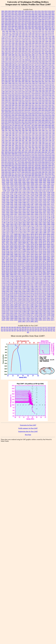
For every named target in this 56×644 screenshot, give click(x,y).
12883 (36, 224)
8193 (6, 159)
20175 (24, 264)
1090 (53, 30)
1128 (13, 33)
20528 (8, 269)
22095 (28, 291)
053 (31, 331)
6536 (50, 120)
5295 (30, 98)
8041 (26, 152)
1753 (10, 56)
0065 (50, 14)
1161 (20, 35)
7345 (46, 137)
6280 (6, 115)
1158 (10, 35)
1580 (6, 50)
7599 (43, 144)
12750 (4, 219)
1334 (3, 41)
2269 (26, 65)
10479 (32, 181)
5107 (36, 83)
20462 (32, 268)
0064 (46, 14)
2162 (40, 61)
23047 (4, 308)
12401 (44, 196)
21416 (20, 280)
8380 (10, 164)
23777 (48, 316)
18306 (32, 238)
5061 (53, 78)
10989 (53, 182)
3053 (23, 72)
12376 (24, 194)
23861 (36, 318)
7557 (20, 142)
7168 (33, 134)
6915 (16, 127)
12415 (36, 197)
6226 (23, 113)
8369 (46, 162)
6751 (33, 124)
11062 (48, 186)
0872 (50, 26)
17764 (24, 233)
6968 (6, 129)
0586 (10, 21)
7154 (46, 132)
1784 (46, 58)
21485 (8, 281)
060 (49, 331)
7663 (36, 147)
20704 (32, 273)
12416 (40, 197)
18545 (24, 241)
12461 (12, 202)
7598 (40, 144)
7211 (20, 135)
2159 (33, 61)
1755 (16, 56)
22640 (20, 300)
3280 (46, 72)
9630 (40, 174)
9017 (53, 169)
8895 (30, 169)
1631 (26, 51)
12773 (53, 219)
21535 (48, 281)
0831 (40, 25)
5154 (53, 87)
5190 (10, 92)
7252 (10, 137)
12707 (53, 214)
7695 (13, 149)
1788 (6, 60)
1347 (43, 41)
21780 (12, 285)
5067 (20, 80)
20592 (8, 271)
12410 (20, 197)
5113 (53, 83)
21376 (4, 280)
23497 (44, 313)
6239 (36, 113)
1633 (33, 51)
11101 (36, 189)
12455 (40, 201)
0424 (10, 18)
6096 (53, 110)
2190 (13, 65)
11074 (16, 187)
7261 (30, 137)
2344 (30, 66)
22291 (40, 295)
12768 (40, 219)
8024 (16, 152)
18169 (48, 236)
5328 (20, 102)
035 (38, 329)
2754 (50, 66)
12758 (28, 219)
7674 (3, 149)
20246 (4, 266)
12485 (28, 204)
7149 (30, 132)
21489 (16, 281)
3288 (20, 73)
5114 (3, 85)
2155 (20, 61)
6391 (53, 119)
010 (28, 327)
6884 (46, 125)
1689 (13, 55)
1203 (36, 36)
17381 (12, 229)
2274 (43, 65)
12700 (40, 214)
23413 (40, 311)
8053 (36, 152)
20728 (40, 273)
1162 (23, 35)
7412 (46, 139)
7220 (43, 135)
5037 (40, 77)
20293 (32, 266)
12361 (20, 192)
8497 (40, 167)
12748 (48, 217)
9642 (3, 176)
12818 (20, 223)
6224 (16, 113)
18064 (48, 234)
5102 (20, 83)
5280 (3, 98)
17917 (48, 233)
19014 (20, 248)
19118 (44, 249)
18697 (36, 243)
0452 (13, 18)
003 (10, 327)
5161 (23, 88)
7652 (23, 147)
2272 (36, 65)
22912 (36, 305)
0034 (40, 13)
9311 (13, 174)
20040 (12, 261)
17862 (36, 233)
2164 (46, 61)
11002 (36, 184)
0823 (20, 25)
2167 (3, 63)
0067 (3, 16)
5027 (6, 77)
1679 (36, 53)
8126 (40, 154)
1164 (30, 35)
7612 (26, 145)
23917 (53, 318)
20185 (28, 264)
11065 (4, 187)
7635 (3, 147)
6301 (36, 115)
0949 (50, 28)
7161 (16, 134)
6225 (20, 113)
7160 (13, 134)
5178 (26, 90)
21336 (44, 278)
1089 (50, 30)
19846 (48, 258)
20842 (4, 275)
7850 (13, 150)
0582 (3, 21)
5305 (3, 100)
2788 (23, 68)
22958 (12, 306)
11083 (28, 187)
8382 (16, 164)
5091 (43, 82)
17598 (44, 231)
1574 (40, 48)
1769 (10, 58)
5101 (16, 83)
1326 (43, 40)
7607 (13, 145)
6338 (43, 117)
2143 (33, 60)
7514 (33, 140)
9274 (16, 172)
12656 (12, 214)
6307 (3, 117)
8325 (36, 162)
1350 (53, 41)
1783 (43, 58)
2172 (20, 63)
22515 (16, 298)
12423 (12, 199)
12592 (4, 207)
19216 (40, 251)
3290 (26, 73)
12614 (52, 207)
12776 (12, 221)
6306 (53, 115)
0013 (40, 11)
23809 (16, 318)
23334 (4, 311)
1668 (3, 53)
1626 (20, 51)
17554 (36, 231)
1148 (30, 33)
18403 (40, 239)
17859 (32, 233)
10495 (53, 181)
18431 (48, 239)
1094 (13, 31)
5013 (16, 75)
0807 (3, 25)
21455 (40, 280)
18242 (12, 238)
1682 (43, 53)
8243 (46, 160)
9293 (33, 172)
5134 (10, 87)
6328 (23, 117)
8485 (26, 167)
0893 (43, 28)
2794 (40, 68)
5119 (16, 85)
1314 (10, 40)
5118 (13, 85)
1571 (30, 48)
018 (49, 327)
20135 (40, 263)
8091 (16, 154)
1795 (23, 60)
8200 (26, 159)
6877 (30, 125)
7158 (6, 134)
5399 (10, 105)
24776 (28, 321)
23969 (32, 320)
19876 (8, 259)
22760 (16, 303)
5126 (40, 85)
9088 (13, 171)
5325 (10, 102)
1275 (23, 38)
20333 (44, 266)
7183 (43, 134)
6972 (13, 129)
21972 (16, 290)
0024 (10, 13)
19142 (8, 251)
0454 (20, 18)
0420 (50, 16)
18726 (48, 243)
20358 (12, 268)
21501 (28, 281)
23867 (40, 318)
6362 (36, 119)
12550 (28, 206)
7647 (13, 147)
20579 (48, 269)
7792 (40, 149)
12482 (16, 204)
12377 (28, 194)
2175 (30, 63)
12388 (16, 196)
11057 (40, 186)
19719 (12, 258)
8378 (6, 164)
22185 (12, 293)
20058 (32, 261)
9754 (13, 177)
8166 (53, 155)
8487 (33, 167)
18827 (8, 246)
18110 (32, 236)
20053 (24, 261)
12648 (32, 212)
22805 (44, 303)
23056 (20, 308)
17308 (32, 228)
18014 (24, 234)
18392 (36, 239)
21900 (24, 288)
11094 (12, 189)
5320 (46, 100)
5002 (33, 73)
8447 (26, 165)
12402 (48, 196)
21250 (4, 278)
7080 (3, 130)
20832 (48, 273)
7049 (23, 129)
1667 (53, 51)
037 (44, 329)
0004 (13, 11)
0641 (43, 21)
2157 (26, 61)
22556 (44, 298)
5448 (6, 108)
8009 (6, 152)
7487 (26, 140)
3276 (33, 72)
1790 (13, 60)
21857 (28, 286)
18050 (40, 234)
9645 (6, 176)
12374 (20, 194)
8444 (23, 165)
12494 (40, 204)
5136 (16, 87)
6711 (10, 124)
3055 (30, 72)
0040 (50, 13)
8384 (23, 164)
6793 (6, 125)
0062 (40, 14)
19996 (44, 259)
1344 (33, 41)
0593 (23, 21)
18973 (8, 248)
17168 (44, 226)
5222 (43, 93)
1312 (3, 40)
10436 (20, 179)
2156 (23, 61)
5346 (53, 102)
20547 (24, 269)
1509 (26, 45)
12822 (36, 223)
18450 (53, 239)
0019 (3, 13)
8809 (16, 169)
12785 (44, 221)
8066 (43, 152)
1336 (10, 41)
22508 (12, 298)
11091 (52, 187)
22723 (16, 301)
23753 (44, 316)
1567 (16, 48)
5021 (43, 75)
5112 (50, 83)
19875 (4, 259)
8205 (40, 159)
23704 (20, 316)
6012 (50, 108)
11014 (4, 186)
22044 (48, 290)
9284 (23, 172)
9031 (10, 171)
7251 (6, 137)
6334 (30, 117)
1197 (16, 36)
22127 (40, 291)
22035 (44, 290)
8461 (40, 165)
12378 (32, 194)
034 (36, 329)
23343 (12, 311)
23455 (12, 313)
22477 (44, 296)
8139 (6, 155)
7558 (23, 142)
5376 (3, 103)
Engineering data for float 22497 (28, 431)
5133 (6, 87)
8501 (50, 167)
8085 (6, 154)
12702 (48, 214)
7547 (53, 140)
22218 (36, 293)
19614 (28, 256)
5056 (40, 78)
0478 (43, 18)
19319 (20, 253)
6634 (30, 122)
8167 (3, 157)
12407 (8, 197)
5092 (46, 82)
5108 (40, 83)
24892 (32, 321)
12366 (40, 192)
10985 (36, 182)
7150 (33, 132)
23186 (28, 310)
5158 (13, 88)
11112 (24, 191)
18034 (36, 234)
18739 (4, 244)
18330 (53, 238)
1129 (16, 33)
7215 (33, 135)
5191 (13, 92)
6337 (40, 117)
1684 (50, 53)
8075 (50, 152)
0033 (36, 13)
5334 (40, 102)
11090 (48, 187)
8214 (16, 160)
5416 (50, 105)
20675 (20, 273)
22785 (32, 303)
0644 (53, 21)
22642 (24, 300)
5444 (46, 107)
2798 (53, 68)
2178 (36, 63)
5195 (26, 92)
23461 (16, 313)
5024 (50, 75)
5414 (43, 105)
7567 (36, 142)
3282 (53, 72)
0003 (10, 11)
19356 (40, 253)
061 (51, 331)
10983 (28, 182)
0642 (46, 21)
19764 (32, 258)
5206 (46, 92)
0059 (30, 14)
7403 (36, 139)
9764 (39, 177)
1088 (46, 30)
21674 (28, 283)
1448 (33, 43)
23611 (8, 316)
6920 (33, 127)
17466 (53, 229)
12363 (28, 192)
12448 (12, 201)
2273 (40, 65)
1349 (50, 41)
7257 (20, 137)
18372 (20, 239)
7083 (13, 130)
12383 (53, 194)
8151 (30, 155)
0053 (10, 14)
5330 (26, 102)
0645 (3, 23)
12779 (20, 221)
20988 (53, 275)
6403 (26, 120)
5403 (23, 105)
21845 (20, 286)
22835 (8, 305)
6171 (40, 112)
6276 (46, 113)
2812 (10, 70)
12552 (36, 206)
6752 (36, 124)
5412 (36, 105)
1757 (23, 56)
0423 (6, 18)
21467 (48, 280)
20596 (12, 271)
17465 (48, 229)
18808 (40, 244)
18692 (32, 243)
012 (33, 327)
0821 (13, 25)
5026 (3, 77)
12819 (24, 223)
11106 (4, 191)
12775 (8, 221)
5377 (6, 103)
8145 (20, 155)
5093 (50, 82)
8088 (13, 154)
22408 (12, 296)
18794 (32, 244)
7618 (40, 145)
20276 (24, 266)
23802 (8, 318)
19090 (28, 249)
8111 (23, 154)
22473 (36, 296)
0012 (36, 11)
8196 (13, 159)
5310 (20, 100)
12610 (36, 207)
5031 (20, 77)
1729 (36, 55)
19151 (12, 251)
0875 (6, 28)
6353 (6, 119)
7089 (30, 130)
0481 (50, 18)
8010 (10, 152)
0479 (46, 18)
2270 (30, 65)
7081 (6, 130)
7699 (20, 149)
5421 (13, 107)
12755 (20, 219)
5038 (43, 77)
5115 (6, 85)
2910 (50, 70)
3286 (13, 73)
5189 (6, 92)
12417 (44, 197)
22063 (8, 291)
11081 (24, 187)
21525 (40, 281)
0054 (13, 14)
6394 (10, 120)
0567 (36, 20)
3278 (40, 72)
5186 (50, 90)
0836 (3, 26)
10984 (32, 182)
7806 (43, 149)
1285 (50, 38)
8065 (40, 152)
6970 (10, 129)
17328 (44, 228)
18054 (44, 234)
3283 (3, 73)
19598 (16, 256)
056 (38, 331)
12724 (40, 216)
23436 (53, 311)
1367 (23, 43)
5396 (53, 103)
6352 (3, 119)
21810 (28, 285)
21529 (44, 281)
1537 (46, 46)
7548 (3, 142)
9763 (36, 177)
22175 (8, 293)
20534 (16, 269)
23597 (44, 315)
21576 (8, 283)
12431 (36, 199)
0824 (23, 25)
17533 (20, 231)
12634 (28, 211)
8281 (23, 162)
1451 (43, 43)
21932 (44, 288)
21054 (16, 276)
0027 (16, 13)
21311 (40, 278)
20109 (16, 263)
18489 (16, 241)
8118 (26, 154)
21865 (36, 286)
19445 (36, 254)
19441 (28, 254)
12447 (8, 201)
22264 (20, 295)
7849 (10, 150)
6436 (30, 120)
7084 (16, 130)
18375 (24, 239)
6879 (33, 125)
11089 (44, 187)
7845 (6, 150)
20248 (8, 266)
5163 (30, 88)
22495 (53, 296)
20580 (53, 269)
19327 (24, 253)
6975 (16, 129)
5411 (33, 105)
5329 (23, 102)
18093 (16, 236)
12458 (53, 201)
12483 (20, 204)
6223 (13, 113)
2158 (30, 61)
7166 (26, 134)
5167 (43, 88)
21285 (16, 278)
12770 (48, 219)
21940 (53, 288)
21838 (8, 286)
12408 (12, 197)
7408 (43, 139)
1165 (33, 35)
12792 (16, 223)
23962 (28, 320)
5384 (23, 103)
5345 (50, 102)
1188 (13, 36)
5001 (30, 73)
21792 (16, 285)
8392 (36, 164)
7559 (26, 142)
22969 (16, 306)
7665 (40, 147)
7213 (26, 135)
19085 (24, 249)
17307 (28, 228)
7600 (46, 144)
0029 (23, 13)
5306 (6, 100)
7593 (23, 144)
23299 (48, 310)
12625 (44, 209)
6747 (20, 124)
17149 (36, 226)
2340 (16, 66)
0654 (26, 23)
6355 (13, 119)
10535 (12, 182)
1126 (7, 33)
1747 (43, 55)
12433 (40, 199)
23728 (28, 316)
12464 (20, 202)
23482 (28, 313)
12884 (40, 224)
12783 (36, 221)
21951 (4, 290)
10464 (20, 181)
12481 (12, 204)
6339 (46, 117)
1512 (36, 45)
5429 (33, 107)
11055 (36, 186)
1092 (7, 31)
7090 (33, 130)
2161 (36, 61)
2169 (10, 63)
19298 (8, 253)
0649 (13, 23)
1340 (23, 41)
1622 (6, 51)
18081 (8, 236)
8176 (23, 157)
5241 (53, 95)
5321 (50, 100)
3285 (10, 73)
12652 (48, 212)
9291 (30, 172)
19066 (4, 249)
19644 (44, 256)
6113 (23, 112)
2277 (53, 65)
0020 (6, 13)
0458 (33, 18)
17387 (16, 229)
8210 (3, 160)
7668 (46, 147)
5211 (10, 93)
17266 (16, 228)
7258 (23, 137)
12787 (53, 221)
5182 (40, 90)
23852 (28, 318)
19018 (28, 248)
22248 (8, 295)
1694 (26, 55)
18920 (48, 246)
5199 (40, 92)
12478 (53, 202)
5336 (43, 102)
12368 (48, 192)
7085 (20, 130)
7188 (6, 135)
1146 (23, 33)
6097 (3, 112)
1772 (16, 58)
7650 (20, 147)
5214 (20, 93)
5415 (46, 105)
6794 (10, 125)
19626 (36, 256)
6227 (26, 113)
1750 (53, 55)
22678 (40, 300)
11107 (8, 191)
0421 (53, 16)
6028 (33, 110)
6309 (10, 117)
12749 (53, 217)
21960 (8, 290)
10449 (44, 179)
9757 (19, 177)
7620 (46, 145)
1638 (46, 51)
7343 (43, 137)
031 (28, 329)
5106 (33, 83)
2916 (16, 72)
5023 (46, 75)
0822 (16, 25)
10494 (48, 181)
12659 (24, 214)
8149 (26, 155)
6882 (40, 125)
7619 (43, 145)
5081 (10, 82)
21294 (28, 278)
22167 (52, 291)
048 (18, 331)
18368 (16, 239)
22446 (28, 296)
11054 (32, 186)
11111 (20, 191)
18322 (48, 238)
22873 (28, 305)
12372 (12, 194)
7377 (6, 139)
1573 (36, 48)
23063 (24, 308)
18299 (28, 238)
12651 (44, 212)
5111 (46, 83)
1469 (53, 43)
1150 (36, 33)
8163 (43, 155)
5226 (3, 95)
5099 (10, 83)
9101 (36, 171)
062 (54, 331)
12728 (52, 216)
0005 (16, 11)
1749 (50, 55)
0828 (30, 25)
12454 (36, 201)
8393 (40, 164)
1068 (16, 30)
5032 (23, 77)
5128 (46, 85)
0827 (26, 25)
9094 (23, 171)
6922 (40, 127)
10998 (32, 184)
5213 (16, 93)
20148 (8, 264)
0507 (3, 20)
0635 (36, 21)
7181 (36, 134)
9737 (50, 176)
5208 (53, 92)
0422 (3, 18)
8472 (53, 165)
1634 (36, 51)
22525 (24, 298)
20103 (8, 263)
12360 (16, 192)
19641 (40, 256)
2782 (3, 68)
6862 (16, 125)
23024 (44, 306)
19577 (8, 256)
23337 (8, 311)
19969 (24, 259)
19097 (32, 249)
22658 (32, 300)
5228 (10, 95)
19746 (24, 258)
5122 (26, 85)
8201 (30, 159)
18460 (4, 241)
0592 (20, 21)
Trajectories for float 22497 (28, 425)
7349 (50, 137)
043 (5, 331)
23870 (44, 318)
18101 (28, 236)
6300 (33, 115)
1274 (20, 38)
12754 (16, 219)
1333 (53, 40)
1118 (33, 31)
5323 (3, 102)
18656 (20, 243)
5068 (23, 80)
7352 (53, 137)
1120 (39, 31)
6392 (3, 120)
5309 (16, 100)
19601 (20, 256)
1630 (23, 51)
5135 (13, 87)
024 (10, 329)
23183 (24, 310)
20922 (24, 275)
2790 (30, 68)
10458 (4, 181)
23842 (20, 318)
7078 (50, 129)
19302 (12, 253)
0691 (40, 23)
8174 (16, 157)
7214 (30, 135)
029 (23, 329)
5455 (26, 108)
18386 (28, 239)
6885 (50, 125)
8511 (3, 169)
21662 (16, 283)
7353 (3, 139)
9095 (26, 171)
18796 (36, 244)
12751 (8, 219)
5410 (30, 105)
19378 (53, 253)
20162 (16, 264)
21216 (52, 276)
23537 (16, 315)
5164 (33, 88)
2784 (10, 68)
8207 (46, 159)
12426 (20, 199)
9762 (33, 177)
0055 (16, 14)
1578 (53, 48)
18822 (4, 246)
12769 (44, 219)
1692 (20, 55)
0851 (23, 26)
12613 (48, 207)
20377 (20, 268)
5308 (13, 100)
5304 (53, 98)
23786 (4, 318)
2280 (10, 66)
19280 (52, 251)
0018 (53, 11)
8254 (10, 162)
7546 (50, 140)
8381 (13, 164)
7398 (30, 139)
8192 (3, 159)
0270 (16, 16)
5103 (23, 83)
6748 (23, 124)
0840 (13, 26)
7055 (26, 129)
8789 (10, 169)
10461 (12, 181)
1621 (3, 51)
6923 (43, 127)
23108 (8, 310)
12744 (36, 217)
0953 (53, 28)
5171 (3, 90)
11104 (48, 189)
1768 (6, 58)
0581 (53, 20)
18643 (12, 243)
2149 (53, 60)
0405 (30, 16)
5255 (43, 97)
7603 (53, 144)
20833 (53, 273)
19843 (44, 258)
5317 (36, 100)
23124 (12, 310)
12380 (40, 194)
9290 (26, 172)
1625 (16, 51)
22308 (48, 295)
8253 (6, 162)
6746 (16, 124)
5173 (10, 90)
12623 (36, 209)
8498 (43, 167)
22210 (28, 293)
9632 (46, 174)
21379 (8, 280)
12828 (8, 224)
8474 (3, 167)
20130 (28, 263)
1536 (43, 46)
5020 (40, 75)
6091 (36, 110)
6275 (43, 113)
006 (18, 327)
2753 (46, 66)
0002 (6, 11)
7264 (40, 137)
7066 (33, 129)
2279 (6, 66)
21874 (44, 286)
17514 (16, 231)
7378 (10, 139)
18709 (40, 243)
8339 (40, 162)
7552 (10, 142)
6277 (50, 113)
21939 (48, 288)
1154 (49, 33)
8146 (23, 155)
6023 (16, 110)
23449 (4, 313)
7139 (20, 132)
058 (44, 331)
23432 (48, 311)
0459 (36, 18)
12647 (28, 212)
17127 (32, 226)
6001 (30, 108)
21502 (32, 281)
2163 (43, 61)
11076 (20, 187)
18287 (20, 238)
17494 (12, 231)
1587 (30, 50)
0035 (43, 13)
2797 (50, 68)
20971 (48, 275)
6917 (23, 127)
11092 (4, 189)
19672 (48, 256)
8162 (40, 155)
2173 (23, 63)
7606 (10, 145)
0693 (46, 23)
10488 (40, 181)
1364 (13, 43)
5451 (16, 108)
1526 (30, 46)
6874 (26, 125)
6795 (13, 125)
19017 (24, 248)
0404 (26, 16)
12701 (44, 214)
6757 (53, 124)
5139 (26, 87)
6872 (20, 125)
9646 (10, 176)
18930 (53, 246)
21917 (40, 288)
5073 (36, 80)
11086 (40, 187)
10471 (28, 181)
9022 (6, 171)
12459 (4, 202)
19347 (36, 253)
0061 (36, 14)
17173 (48, 226)
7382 (16, 139)
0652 (23, 23)
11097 (20, 189)
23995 (40, 320)
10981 (20, 182)
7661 (33, 147)
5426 (30, 107)
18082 (12, 236)
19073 (16, 249)
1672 (16, 53)
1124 (53, 31)
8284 (26, 162)
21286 (20, 278)
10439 (28, 179)
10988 (48, 182)
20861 (8, 275)
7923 (26, 150)
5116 (10, 85)
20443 (28, 268)
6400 (20, 120)
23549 (20, 315)
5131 (53, 85)
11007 (44, 184)
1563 (3, 48)
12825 (48, 223)
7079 (53, 129)
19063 (48, 248)
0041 (53, 13)
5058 (46, 78)
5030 (16, 77)
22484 (48, 296)
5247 (20, 97)
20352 (4, 268)
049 (20, 331)
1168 (43, 35)
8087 (10, 154)
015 (41, 327)
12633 (24, 211)
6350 (53, 117)
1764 (46, 56)
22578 (53, 298)
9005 (46, 169)
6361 (33, 119)
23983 (36, 320)
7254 (16, 137)
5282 (10, 98)
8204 (36, 159)
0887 (33, 28)
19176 (20, 251)
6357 (20, 119)
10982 (24, 182)
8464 (43, 165)
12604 (12, 207)
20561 (32, 269)
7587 (16, 144)
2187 (3, 65)
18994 (12, 248)
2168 (6, 63)
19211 (36, 251)
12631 (16, 211)
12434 (44, 199)
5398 (6, 105)
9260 (3, 172)
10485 (36, 181)
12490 (36, 204)
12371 (8, 194)
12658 (20, 214)
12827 (4, 224)
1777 (23, 58)
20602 (16, 271)
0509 (10, 20)
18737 (53, 243)
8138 (3, 155)
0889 (40, 28)
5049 (20, 78)
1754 (13, 56)
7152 (40, 132)
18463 (8, 241)
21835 (4, 286)
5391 (43, 103)
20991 (4, 276)
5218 (33, 93)
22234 (48, 293)
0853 (30, 26)
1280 (40, 38)
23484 (32, 313)
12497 (48, 204)
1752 (6, 56)
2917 (20, 72)
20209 (36, 264)
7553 (13, 142)
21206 (48, 276)
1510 (30, 45)
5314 (26, 100)
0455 (23, 18)
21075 (20, 276)
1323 (36, 40)
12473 (36, 202)
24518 (48, 320)
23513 (53, 313)
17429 (36, 229)
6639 (43, 122)
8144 (16, 155)
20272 (20, 266)
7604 (3, 145)
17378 (8, 229)
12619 (20, 209)
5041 (53, 77)
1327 (46, 40)
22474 (40, 296)
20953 (36, 275)
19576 (4, 256)
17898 (44, 233)
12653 (53, 212)
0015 (46, 11)
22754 (4, 303)
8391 (33, 164)
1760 (33, 56)
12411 (24, 197)
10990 (4, 184)
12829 (12, 224)
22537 (28, 298)
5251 (33, 97)
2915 (13, 72)
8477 (10, 167)
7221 (46, 135)
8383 (20, 164)
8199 (23, 159)
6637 (36, 122)
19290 (4, 253)
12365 (36, 192)
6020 (6, 110)
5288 (26, 98)
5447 (3, 108)
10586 (16, 182)
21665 (20, 283)
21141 (36, 276)
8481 (16, 167)
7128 (13, 132)
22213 (32, 293)
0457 (30, 18)
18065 (53, 234)
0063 (43, 14)
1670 (10, 53)
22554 (36, 298)
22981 (32, 306)
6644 (6, 124)
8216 (23, 160)
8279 (20, 162)
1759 (30, 56)
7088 (26, 130)
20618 (28, 271)
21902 (28, 288)
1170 (49, 35)
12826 (53, 223)
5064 (10, 80)
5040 (50, 77)
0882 (26, 28)
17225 (8, 228)
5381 (16, 103)
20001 (48, 259)
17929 (53, 233)
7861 (20, 150)
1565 (10, 48)
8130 (50, 154)
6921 (36, 127)
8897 (33, 169)
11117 (32, 191)
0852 (26, 26)
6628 (10, 122)
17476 (8, 231)
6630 (16, 122)
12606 (20, 207)
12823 (40, 223)
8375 (3, 164)
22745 (48, 301)
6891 (10, 127)
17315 (36, 228)
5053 (33, 78)
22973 (28, 306)
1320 (26, 40)
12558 (40, 206)
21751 (53, 283)
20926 (28, 275)
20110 (20, 263)
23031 (48, 306)
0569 (43, 20)
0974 (3, 30)
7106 (53, 130)
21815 (36, 285)
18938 (4, 248)
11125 (48, 191)
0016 (50, 11)
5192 (16, 92)
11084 (32, 187)
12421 (8, 199)
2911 (53, 70)
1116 (27, 31)
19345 (32, 253)
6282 (13, 115)
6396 (13, 120)
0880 (20, 28)
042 (2, 331)
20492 (40, 268)
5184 (46, 90)
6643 (3, 124)
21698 (40, 283)
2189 (10, 65)
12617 (12, 209)
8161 (36, 155)
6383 (50, 119)
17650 (4, 233)
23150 (20, 310)
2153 (13, 61)
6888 (3, 127)
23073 (40, 308)
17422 (28, 229)
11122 (44, 191)
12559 (44, 206)
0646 (6, 23)
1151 (40, 33)
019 (51, 327)
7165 (23, 134)
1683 (46, 53)
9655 (20, 176)
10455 (48, 179)
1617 (46, 50)
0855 (36, 26)
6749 (26, 124)
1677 (30, 53)
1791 (16, 60)
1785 (50, 58)
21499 (24, 281)
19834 (40, 258)
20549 (28, 269)
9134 (43, 171)
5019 (36, 75)
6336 (36, 117)
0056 (20, 14)
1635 (40, 51)
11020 (20, 186)
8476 (6, 167)
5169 (50, 88)
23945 (16, 320)
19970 (28, 259)
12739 (24, 217)
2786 (16, 68)
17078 (24, 226)
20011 (3, 261)
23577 (32, 315)
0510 (13, 20)
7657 (26, 147)
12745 (40, 217)
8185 (46, 157)
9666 (36, 176)
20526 (53, 268)
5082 (13, 82)
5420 (10, 107)
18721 (44, 243)
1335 (6, 41)
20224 (44, 264)
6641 (50, 122)
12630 (12, 211)
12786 (48, 221)
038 (46, 329)
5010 (6, 75)
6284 (20, 115)
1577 (50, 48)
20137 (48, 263)
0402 (23, 16)
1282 (46, 38)
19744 (20, 258)
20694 (24, 273)
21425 (24, 280)
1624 (13, 51)
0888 (36, 28)
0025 (13, 13)
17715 (16, 233)
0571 (50, 20)
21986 (32, 290)
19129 (52, 249)
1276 (26, 38)
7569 (43, 142)
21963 (12, 290)
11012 (52, 184)
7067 (36, 129)
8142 (10, 155)
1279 (36, 38)
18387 (32, 239)
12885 (44, 224)
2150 (3, 61)
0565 (30, 20)
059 (46, 331)
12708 (4, 216)
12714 (20, 216)
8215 (20, 160)
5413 (40, 105)
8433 (13, 165)
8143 (13, 155)
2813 (13, 70)
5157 (10, 88)
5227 (6, 95)
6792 (3, 125)
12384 (4, 196)
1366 (20, 43)
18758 (12, 244)
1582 (13, 50)
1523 (20, 46)
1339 (20, 41)
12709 (8, 216)
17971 (8, 234)
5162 (26, 88)
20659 (12, 273)
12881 (28, 224)
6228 (30, 113)
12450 (20, 201)
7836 (53, 149)
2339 (13, 66)
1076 (26, 30)
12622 (32, 209)
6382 (46, 119)
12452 (28, 201)
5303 (50, 98)
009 (25, 327)
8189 (53, 157)
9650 (13, 176)
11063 (52, 186)
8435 (16, 165)
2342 (23, 66)
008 (23, 327)
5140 (30, 87)
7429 (10, 140)
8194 (10, 159)
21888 (12, 288)
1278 (33, 38)
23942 (12, 320)
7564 (33, 142)
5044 (3, 78)
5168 (46, 88)
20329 (40, 266)
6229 (33, 113)
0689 (33, 23)
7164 (20, 134)
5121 (23, 85)
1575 (43, 48)
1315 (13, 40)
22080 (16, 291)
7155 (50, 132)
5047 (13, 78)
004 (12, 327)
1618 (50, 50)
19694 (53, 256)
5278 (50, 97)
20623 (40, 271)
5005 (43, 73)
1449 (36, 43)
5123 (30, 85)
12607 (24, 207)
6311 (16, 117)
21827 (48, 285)
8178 (26, 157)
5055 (36, 78)
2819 (33, 70)
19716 (8, 258)
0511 (16, 20)
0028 (20, 13)
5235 (33, 95)
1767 (3, 58)
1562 (53, 46)
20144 (4, 264)
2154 (16, 61)
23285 (44, 310)
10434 (12, 179)
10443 (36, 179)
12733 (12, 217)
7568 (40, 142)
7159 (10, 134)
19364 (48, 253)
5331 (30, 102)
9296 (40, 172)
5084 (20, 82)
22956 (8, 306)
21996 (36, 290)
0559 (23, 20)
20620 (36, 271)
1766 (53, 56)
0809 (6, 25)
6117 (30, 112)
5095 (3, 83)
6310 (13, 117)
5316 (33, 100)
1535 (40, 46)
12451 (24, 201)
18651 (16, 243)
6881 (36, 125)
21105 (24, 276)
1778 (26, 58)
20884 (12, 275)
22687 (44, 300)
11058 (44, 186)
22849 (16, 305)
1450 (40, 43)
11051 (24, 186)
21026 (12, 276)
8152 (33, 155)
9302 (50, 172)
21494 (20, 281)
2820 (36, 70)
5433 (36, 107)
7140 (23, 132)
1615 (40, 50)
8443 (20, 165)
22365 (53, 295)
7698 (16, 149)
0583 (6, 21)
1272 (13, 38)
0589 (13, 21)
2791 (33, 68)
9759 (26, 177)
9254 (46, 171)
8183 (40, 157)
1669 (6, 53)
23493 (40, 313)
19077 (20, 249)
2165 (50, 61)
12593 (8, 207)
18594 (44, 241)
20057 (28, 261)
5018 (33, 75)
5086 (26, 82)
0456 (26, 18)
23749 (40, 316)
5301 (43, 98)
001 (5, 327)
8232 (40, 160)
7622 (50, 145)
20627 (44, 271)
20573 (44, 269)
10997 (28, 184)
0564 (26, 20)
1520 (10, 46)
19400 (8, 254)
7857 (16, 150)
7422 (53, 139)
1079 (36, 30)
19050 (40, 248)
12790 (8, 223)
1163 (26, 35)
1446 (30, 43)
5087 (30, 82)
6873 (23, 125)
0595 (30, 21)
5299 (36, 98)
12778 (16, 221)
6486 (43, 120)
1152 (43, 33)
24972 (36, 321)
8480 (13, 167)
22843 (12, 305)
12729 (4, 217)
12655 (8, 214)
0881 (23, 28)
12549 (24, 206)
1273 (16, 38)
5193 (20, 92)
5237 (40, 95)
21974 (20, 290)
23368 (24, 311)
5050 (23, 78)
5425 (26, 107)
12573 (48, 206)
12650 (40, 212)
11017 (8, 186)
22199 (20, 293)
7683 (10, 149)
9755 (16, 177)
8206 (43, 159)
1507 (23, 45)
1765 (50, 56)
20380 (24, 268)
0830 (36, 25)
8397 (50, 164)
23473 (20, 313)
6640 (46, 122)
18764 (20, 244)
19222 (44, 251)
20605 (24, 271)
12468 (24, 202)
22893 (32, 305)
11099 (28, 189)
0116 (13, 16)
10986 (40, 182)
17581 (40, 231)
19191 (28, 251)
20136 (44, 263)
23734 (32, 316)
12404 (53, 196)
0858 (46, 26)
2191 (16, 65)
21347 (48, 278)
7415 (50, 139)
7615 (36, 145)
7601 (50, 144)
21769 (8, 285)
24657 (24, 321)
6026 (26, 110)
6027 (30, 110)
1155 (53, 33)
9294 (36, 172)
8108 (20, 154)
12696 (36, 214)
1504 (20, 45)
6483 (33, 120)
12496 (44, 204)
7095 (40, 130)
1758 (26, 56)
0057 (23, 14)
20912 (16, 275)
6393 (6, 120)
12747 (44, 217)
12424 (16, 199)
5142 (36, 87)
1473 (6, 45)
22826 (53, 303)
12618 (16, 209)
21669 (24, 283)
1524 (23, 46)
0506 (53, 18)
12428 (24, 199)
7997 (50, 150)
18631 (8, 243)
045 (10, 331)
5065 (13, 80)
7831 (50, 149)
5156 (6, 88)
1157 (7, 35)
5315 (30, 100)
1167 (40, 35)
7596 (33, 144)
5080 (6, 82)
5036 (36, 77)
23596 (40, 315)
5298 (33, 98)
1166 (36, 35)
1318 (23, 40)
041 (54, 329)
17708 (12, 233)
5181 (36, 90)
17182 (53, 226)
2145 (40, 60)
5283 (13, 98)
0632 (33, 21)
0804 (50, 23)
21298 (32, 278)
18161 (44, 236)
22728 (28, 301)
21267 (8, 278)
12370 (4, 194)
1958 (26, 60)
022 (5, 329)
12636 (36, 211)
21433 (28, 280)
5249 (26, 97)
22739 (36, 301)
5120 (20, 85)
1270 (6, 38)
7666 (43, 147)
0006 (20, 11)
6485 (40, 120)
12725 (44, 216)
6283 (16, 115)
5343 (46, 102)
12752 (12, 219)
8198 (20, 159)
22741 (40, 301)
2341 (20, 66)
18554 (28, 241)
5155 (3, 88)
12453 (32, 201)
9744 (53, 176)
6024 (20, 110)
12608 (28, 207)
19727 (16, 258)
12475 (40, 202)
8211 (6, 160)
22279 (36, 295)
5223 (46, 93)
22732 (32, 301)
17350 (4, 229)
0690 (36, 23)
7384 (20, 139)
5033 (26, 77)
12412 (28, 197)
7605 (6, 145)
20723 (36, 273)
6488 (46, 120)
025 (12, 329)
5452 (20, 108)
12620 (24, 209)
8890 (26, 169)
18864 (32, 246)
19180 (24, 251)
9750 (6, 177)
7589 (20, 144)
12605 (16, 207)
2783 (6, 68)
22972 (24, 306)
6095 (50, 110)
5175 (16, 90)
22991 (40, 306)
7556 (16, 142)
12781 (28, 221)
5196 (30, 92)
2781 (53, 66)
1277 (30, 38)
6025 (23, 110)
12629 (8, 211)
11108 (12, 191)
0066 (53, 14)
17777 (28, 233)
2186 (53, 63)
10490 (44, 181)
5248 (23, 97)
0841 (16, 26)
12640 (53, 211)
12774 (4, 221)
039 (49, 329)
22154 (48, 291)
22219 (40, 293)
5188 (3, 92)
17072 (20, 226)
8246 (50, 160)
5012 (13, 75)
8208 (50, 159)
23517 (4, 315)
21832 (52, 285)
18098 (24, 236)
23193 (32, 310)
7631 (53, 145)
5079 (3, 82)
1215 (46, 36)
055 (36, 331)
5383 (20, 103)
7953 (33, 150)
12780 (24, 221)
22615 (12, 300)
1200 (26, 36)
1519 (6, 46)
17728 (20, 233)
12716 (24, 216)
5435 (43, 107)
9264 (6, 172)
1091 (3, 31)
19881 (12, 259)
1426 (26, 43)
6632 (23, 122)
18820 (48, 244)
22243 (4, 295)
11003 (40, 184)
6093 (43, 110)
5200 (43, 92)
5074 (40, 80)
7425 (3, 140)
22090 (24, 291)
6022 (13, 110)
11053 (28, 186)
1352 (6, 43)
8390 (30, 164)
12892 (8, 226)
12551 (32, 206)
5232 (23, 95)
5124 (33, 85)
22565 (48, 298)
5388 (33, 103)
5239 (46, 95)
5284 (16, 98)
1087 (43, 30)
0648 (10, 23)
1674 (23, 53)
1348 (46, 41)
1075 (23, 30)
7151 (36, 132)
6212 (50, 112)
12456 (44, 201)
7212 (23, 135)
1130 (20, 33)
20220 (40, 264)
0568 (40, 20)
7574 (50, 142)
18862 (28, 246)
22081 (20, 291)
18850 (16, 246)
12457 (48, 201)
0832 (43, 25)
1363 (10, 43)
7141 (26, 132)
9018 (3, 171)
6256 (40, 113)
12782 (32, 221)
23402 (36, 311)
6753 (40, 124)
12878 (16, 224)
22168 (4, 293)
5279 (53, 97)
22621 (16, 300)
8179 (30, 157)
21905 (32, 288)
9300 (43, 172)
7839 (3, 150)
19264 (48, 251)
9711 (43, 176)
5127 (43, 85)
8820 (20, 169)
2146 (43, 60)
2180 (43, 63)
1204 (39, 36)
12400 (40, 196)
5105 (30, 83)
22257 (16, 295)
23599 (48, 315)
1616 (43, 50)
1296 (53, 38)
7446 (16, 140)
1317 (20, 40)
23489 (36, 313)
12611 (40, 207)
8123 (33, 154)
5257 (46, 97)
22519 (20, 298)
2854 (46, 70)
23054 (16, 308)
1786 (53, 58)
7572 (46, 142)
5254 (40, 97)
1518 (3, 46)
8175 (20, 157)
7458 (20, 140)
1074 (20, 30)
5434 (40, 107)
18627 (4, 243)
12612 (44, 207)
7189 (10, 135)
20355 (8, 268)
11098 (24, 189)
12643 (12, 212)
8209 (53, 159)
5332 (33, 102)
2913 (6, 72)
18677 (28, 243)
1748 (46, 55)
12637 (40, 211)
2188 (6, 65)
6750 (30, 124)
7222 (50, 135)
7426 (6, 140)
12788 (4, 223)
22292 (44, 295)
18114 (36, 236)
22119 (36, 291)
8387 (26, 164)
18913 (44, 246)
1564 (6, 48)
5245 (13, 97)
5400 (13, 105)
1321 (30, 40)
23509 (48, 313)
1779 (30, 58)
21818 (40, 285)
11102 (40, 189)
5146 (50, 87)
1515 (46, 45)
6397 (16, 120)
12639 (48, 211)
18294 (24, 238)
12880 (24, 224)
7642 (10, 147)
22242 (53, 293)
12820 (28, 223)
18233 (8, 238)
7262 (33, 137)
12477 (48, 202)
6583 (6, 122)
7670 (50, 147)
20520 (48, 268)
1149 (33, 33)
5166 (40, 88)
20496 (44, 268)
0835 (53, 25)
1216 (49, 36)
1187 (10, 36)
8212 (10, 160)
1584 (20, 50)
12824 (44, 223)
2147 (46, 60)
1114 (20, 31)
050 (23, 331)
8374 (53, 162)
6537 (53, 120)
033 (33, 329)
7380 (13, 139)
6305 (50, 115)
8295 (30, 162)
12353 (8, 192)
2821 (40, 70)
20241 (53, 264)
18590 (40, 241)
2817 (26, 70)
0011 (33, 11)
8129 (46, 154)
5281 (6, 98)
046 (12, 331)
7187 (3, 135)
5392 (46, 103)
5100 (13, 83)
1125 (3, 33)
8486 (30, 167)
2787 (20, 68)
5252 (36, 97)
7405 (40, 139)
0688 (30, 23)
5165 (36, 88)
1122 (46, 31)
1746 (40, 55)
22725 (24, 301)
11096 (16, 189)
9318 (26, 174)
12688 (28, 214)
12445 (53, 199)
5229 (13, 95)
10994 (16, 184)
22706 (4, 301)
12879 (20, 224)
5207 (50, 92)
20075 (40, 261)
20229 (48, 264)
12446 (4, 201)
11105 (52, 189)
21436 (32, 280)
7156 (53, 132)
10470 (24, 181)
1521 (13, 46)
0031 (30, 13)
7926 (30, 150)
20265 (12, 266)
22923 (44, 305)
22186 (16, 293)
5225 (53, 93)
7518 (36, 140)
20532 (12, 269)
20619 (32, 271)
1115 (23, 31)
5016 (26, 75)
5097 (6, 83)
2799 (3, 70)
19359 (44, 253)
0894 (46, 28)
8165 (50, 155)
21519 (36, 281)
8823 (23, 169)
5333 (36, 102)
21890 (16, 288)
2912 (3, 72)
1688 (10, 55)
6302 (40, 115)
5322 (53, 100)
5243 (6, 97)
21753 (4, 285)
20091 (52, 261)
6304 (46, 115)
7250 (3, 137)
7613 (30, 145)
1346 (40, 41)
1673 (20, 53)
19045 (36, 248)
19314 (16, 253)
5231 (20, 95)
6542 (3, 122)
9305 (6, 174)
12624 (40, 209)
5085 (23, 82)
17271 (24, 228)
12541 (8, 206)
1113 (17, 31)
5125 (36, 85)
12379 (36, 194)
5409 (26, 105)
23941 (8, 320)
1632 (30, 51)
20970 (44, 275)
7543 (46, 140)
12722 (32, 216)
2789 (26, 68)
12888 (53, 224)
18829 (12, 246)
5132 (3, 87)
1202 (33, 36)
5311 (23, 100)
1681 (40, 53)
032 (31, 329)
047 (15, 331)
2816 (23, 70)
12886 (48, 224)
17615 (53, 231)
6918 (26, 127)
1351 (3, 43)
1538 (50, 46)
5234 (30, 95)
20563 (36, 269)
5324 (6, 102)
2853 (43, 70)
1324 (40, 40)
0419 (46, 16)
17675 (8, 233)
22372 (4, 296)
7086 (23, 130)
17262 (12, 228)
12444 (48, 199)
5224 (50, 93)
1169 (46, 35)
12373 (16, 194)
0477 (40, 18)
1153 (46, 33)
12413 (32, 197)
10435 (16, 179)
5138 (23, 87)
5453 (23, 108)
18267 (16, 238)
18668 (24, 243)
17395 (20, 229)
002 (7, 327)
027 (18, 329)
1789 (10, 60)
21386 (12, 280)
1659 (50, 51)
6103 (20, 112)
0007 (23, 11)
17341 (53, 228)
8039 (23, 152)
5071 (30, 80)
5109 (43, 83)
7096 (43, 130)
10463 (16, 181)
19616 (32, 256)
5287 (23, 98)
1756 (20, 56)
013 (36, 327)
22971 (20, 306)
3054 (26, 72)
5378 (10, 103)
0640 (40, 21)
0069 (10, 16)
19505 (44, 254)
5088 (33, 82)
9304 (3, 174)
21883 (8, 288)
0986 (13, 30)
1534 (36, 46)
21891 (20, 288)
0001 (3, 11)
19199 (32, 251)
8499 (46, 167)
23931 (4, 320)
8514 (6, 169)
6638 (40, 122)
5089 (36, 82)
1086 (40, 30)
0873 (53, 26)
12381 (44, 194)
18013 (20, 234)
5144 (43, 87)
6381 (43, 119)
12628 (4, 211)
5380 (13, 103)
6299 (30, 115)
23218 (36, 310)
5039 (46, 77)
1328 (50, 40)
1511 (33, 45)
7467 (23, 140)
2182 (50, 63)
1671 (13, 53)
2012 (30, 60)
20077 (44, 261)
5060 (50, 78)
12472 (32, 202)
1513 (40, 45)
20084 (48, 261)
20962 (40, 275)
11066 (8, 187)
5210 (6, 93)
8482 (20, 167)
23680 (16, 316)
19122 (48, 249)
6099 (10, 112)
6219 (3, 113)
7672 (53, 147)
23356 (16, 311)
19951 (20, 259)
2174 (26, 63)
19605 (24, 256)
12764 (32, 219)
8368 (43, 162)
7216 (36, 135)
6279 (3, 115)
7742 (30, 149)
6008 (40, 108)
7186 (53, 134)
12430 (32, 199)
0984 (10, 30)
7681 (6, 149)
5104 (26, 83)
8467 (46, 165)
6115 (26, 112)
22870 (24, 305)
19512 (48, 254)
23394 (32, 311)
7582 (6, 144)
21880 (4, 288)
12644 (16, 212)
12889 (4, 226)
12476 (44, 202)
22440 (24, 296)
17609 (48, 231)
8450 (30, 165)
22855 (20, 305)
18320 (40, 238)
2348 (43, 66)
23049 (8, 308)
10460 (8, 181)
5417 (53, 105)
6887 (53, 125)
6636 (33, 122)
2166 (53, 61)
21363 (52, 278)
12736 (20, 217)
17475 (4, 231)
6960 (50, 127)
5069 (26, 80)
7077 (46, 129)
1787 (3, 60)
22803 (40, 303)
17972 (12, 234)
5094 (53, 82)
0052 (6, 14)
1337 (13, 41)
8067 (46, 152)
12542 (12, 206)
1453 (50, 43)
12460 (8, 202)
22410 (16, 296)
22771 (24, 303)
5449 (10, 108)
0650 (16, 23)
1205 (43, 36)
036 (41, 329)
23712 (24, 316)
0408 (40, 16)
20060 (36, 261)
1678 (33, 53)
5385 (26, 103)
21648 (12, 283)
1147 (26, 33)
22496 (4, 298)
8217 (26, 160)
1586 (26, 50)
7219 (40, 135)
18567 (36, 241)
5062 (3, 80)
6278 (53, 113)
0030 (26, 13)
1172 (3, 36)
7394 (26, 139)
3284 (6, 73)
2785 (13, 68)
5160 (20, 88)
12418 (48, 197)
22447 (32, 296)
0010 (30, 11)
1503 (16, 45)
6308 (6, 117)
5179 (30, 90)
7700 (23, 149)
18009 (16, 234)
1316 (16, 40)
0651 (20, 23)
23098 (53, 308)
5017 (30, 75)
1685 (53, 53)
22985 (36, 306)
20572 (40, 269)
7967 (40, 150)
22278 (32, 295)
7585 (10, 144)
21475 (53, 280)
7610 (20, 145)
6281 (10, 115)
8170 (6, 157)
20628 (48, 271)
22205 (24, 293)
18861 (24, 246)
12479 (4, 204)
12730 (8, 217)
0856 (40, 26)
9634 (50, 174)
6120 (36, 112)
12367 (44, 192)
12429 (28, 199)
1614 (36, 50)
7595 (30, 144)
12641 (4, 212)
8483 (23, 167)
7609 (16, 145)
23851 (24, 318)
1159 (13, 35)
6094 (46, 110)
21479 (4, 281)
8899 (40, 169)
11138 (52, 191)
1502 (13, 45)
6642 (53, 122)
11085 (36, 187)
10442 (32, 179)
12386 (12, 196)
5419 (6, 107)
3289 (23, 73)
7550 (6, 142)
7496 (30, 140)
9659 (26, 176)
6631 (20, 122)
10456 (53, 179)
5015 (23, 75)
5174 (13, 90)
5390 (40, 103)
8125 (36, 154)
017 (46, 327)
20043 (16, 261)
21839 (12, 286)
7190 (13, 135)
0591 (16, 21)
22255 (12, 295)
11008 (48, 184)
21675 (32, 283)
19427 (24, 254)
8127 (43, 154)
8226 (36, 160)
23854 (32, 318)
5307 (10, 100)
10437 (24, 179)
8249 (53, 160)
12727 (48, 216)
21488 (12, 281)
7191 (16, 135)
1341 (26, 41)
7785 (36, 149)
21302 (36, 278)
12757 (24, 219)
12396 (32, 196)
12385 (8, 196)
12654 (4, 214)
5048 (16, 78)
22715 (8, 301)
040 (51, 329)
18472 (12, 241)
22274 (28, 295)
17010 (12, 226)
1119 (36, 31)
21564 (4, 283)
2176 (33, 63)
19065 (53, 248)
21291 (24, 278)
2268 (23, 65)
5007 (50, 73)
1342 (30, 41)
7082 (10, 130)
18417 (44, 239)
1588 (33, 50)
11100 (32, 189)
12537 (53, 204)
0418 (43, 16)
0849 (20, 26)
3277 (36, 72)
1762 (40, 56)
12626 (48, 209)
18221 (4, 238)
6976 (20, 129)
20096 (4, 263)
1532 (33, 46)
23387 (28, 311)
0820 (10, 25)
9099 (33, 171)
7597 (36, 144)
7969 (43, 150)
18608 (53, 241)
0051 (3, 14)
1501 (10, 45)
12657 (16, 214)
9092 (20, 171)
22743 (44, 301)
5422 (16, 107)
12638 (44, 211)
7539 (43, 140)
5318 (40, 100)
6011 (46, 108)
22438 (20, 296)
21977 (24, 290)
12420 (4, 199)
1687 (6, 55)
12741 (28, 217)
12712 (16, 216)
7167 (30, 134)
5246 (16, 97)
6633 (26, 122)
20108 (12, 263)
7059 (30, 129)
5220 (36, 93)
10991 (8, 184)
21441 (36, 280)
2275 (46, 65)
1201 (29, 36)
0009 (26, 11)
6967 (3, 129)
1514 (43, 45)
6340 (50, 117)
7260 (26, 137)
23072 (36, 308)
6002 (33, 108)
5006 (46, 73)
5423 (20, 107)
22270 (24, 295)
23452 (8, 313)
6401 (23, 120)
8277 (16, 162)
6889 (6, 127)
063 (28, 332)
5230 (16, 95)
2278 (3, 66)
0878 (16, 28)
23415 (44, 311)
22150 (44, 291)
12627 (53, 209)
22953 (4, 306)
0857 (43, 26)
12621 (28, 209)
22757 (12, 303)
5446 (53, 107)
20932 (32, 275)
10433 (8, 179)
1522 (16, 46)
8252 (3, 162)
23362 (20, 311)
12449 (16, 201)
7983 (46, 150)
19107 (36, 249)
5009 (3, 75)
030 (25, 329)
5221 (40, 93)
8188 (50, 157)
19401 (12, 254)
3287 (16, 73)
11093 (8, 189)
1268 (3, 38)
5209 (3, 93)
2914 (10, 72)
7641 (6, 147)
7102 (50, 130)
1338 (16, 41)
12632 (20, 211)
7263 (36, 137)
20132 (32, 263)
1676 (26, 53)
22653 (28, 300)
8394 (43, 164)
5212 (13, 93)
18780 (28, 244)
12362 (24, 192)
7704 (26, 149)
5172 (6, 90)
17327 (40, 228)
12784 (40, 221)
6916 (20, 127)
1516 (50, 45)
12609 (32, 207)
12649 (36, 212)
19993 (40, 259)
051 (25, 331)
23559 (28, 315)
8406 (3, 165)
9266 (13, 172)
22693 (48, 300)
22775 (28, 303)
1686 (3, 55)
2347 (40, 66)
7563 (30, 142)
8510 (53, 167)
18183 (52, 236)
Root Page (28, 435)
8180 (33, 157)
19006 (16, 248)
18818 (44, 244)
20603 (20, 271)
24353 (44, 320)
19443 (32, 254)
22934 (48, 305)
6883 (43, 125)
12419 (52, 197)
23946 (20, 320)
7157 (3, 134)
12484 (24, 204)
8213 (13, 160)
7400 (33, 139)
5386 (30, 103)
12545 (20, 206)
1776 (20, 58)
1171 (53, 35)
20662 (16, 273)
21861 (32, 286)
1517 (53, 45)
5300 (40, 98)
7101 (46, 130)
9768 (49, 177)
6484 (36, 120)
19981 (36, 259)
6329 (26, 117)
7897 (23, 150)
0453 (16, 18)
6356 (16, 119)
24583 (20, 321)
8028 (20, 152)
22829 (4, 305)
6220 (6, 113)
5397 (3, 105)
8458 (36, 165)
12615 (4, 209)
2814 (16, 70)
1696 (33, 55)
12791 (12, 223)
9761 (29, 177)
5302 (46, 98)
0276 (20, 16)
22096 (32, 291)
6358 (23, 119)
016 (44, 327)
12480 (8, 204)
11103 (44, 189)
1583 (16, 50)
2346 (36, 66)
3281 (50, 72)
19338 (28, 253)
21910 (36, 288)
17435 (40, 229)
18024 (28, 234)
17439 (44, 229)
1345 (36, 41)
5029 (13, 77)
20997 (8, 276)
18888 (40, 246)
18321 (44, 238)
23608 (53, 315)
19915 (16, 259)
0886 (30, 28)
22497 (8, 298)
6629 (13, 122)
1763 (43, 56)
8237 (43, 160)
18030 (32, 234)
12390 (20, 196)
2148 (50, 60)
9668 (40, 176)
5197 (33, 92)
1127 (10, 33)
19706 (4, 258)
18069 (4, 236)
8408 (6, 165)
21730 (48, 283)
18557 (32, 241)
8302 (33, 162)
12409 (16, 197)
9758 (23, 177)
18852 (20, 246)
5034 (30, 77)
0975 (6, 30)
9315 (23, 174)
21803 (20, 285)
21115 (28, 276)
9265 (10, 172)
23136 (16, 310)
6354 (10, 119)
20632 (53, 271)
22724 (20, 301)
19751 (28, 258)
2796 (46, 68)
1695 (30, 55)
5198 (36, 92)
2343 (26, 66)
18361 (12, 239)
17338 (48, 228)
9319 (30, 174)
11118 (36, 191)
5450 (13, 108)
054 (33, 331)
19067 (8, 249)
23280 (40, 310)
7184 (46, 134)
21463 (44, 280)
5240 (50, 95)
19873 (53, 258)
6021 (10, 110)
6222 (10, 113)
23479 (24, 313)
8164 (46, 155)
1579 (3, 50)
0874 (3, 28)
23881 (48, 318)
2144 (36, 60)
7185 (50, 134)
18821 (53, 244)
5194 (23, 92)
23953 (24, 320)
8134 (53, 154)
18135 (40, 236)
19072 (12, 249)
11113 (28, 191)
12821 (32, 223)
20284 (28, 266)
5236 (36, 95)
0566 (33, 20)
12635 (32, 211)
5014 (20, 75)
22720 (12, 301)
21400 (16, 280)
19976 (32, 259)
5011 (10, 75)
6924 (46, 127)
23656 (12, 316)
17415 (24, 229)
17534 (24, 231)
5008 (53, 73)
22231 (44, 293)
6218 (53, 112)
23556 (24, 315)
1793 (20, 60)
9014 (50, 169)
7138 (16, 132)
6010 (43, 108)
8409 (10, 165)
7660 (30, 147)
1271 (10, 38)
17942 (4, 234)
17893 (40, 233)
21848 (24, 286)
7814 (46, 149)
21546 (53, 281)
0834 (50, 25)
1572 (33, 48)
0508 (6, 20)
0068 (6, 16)
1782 (40, 58)
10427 (53, 177)
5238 (43, 95)
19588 (12, 256)
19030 (32, 248)
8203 (33, 159)
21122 (32, 276)
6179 (46, 112)
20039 (8, 261)
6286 (26, 115)
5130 (50, 85)
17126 (28, 226)
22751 (53, 301)
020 (54, 327)
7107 (3, 132)
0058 (26, 14)
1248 (53, 36)
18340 (4, 239)
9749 (3, 177)
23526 (8, 315)
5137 (20, 87)
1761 (36, 56)
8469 (50, 165)
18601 (48, 241)
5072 (33, 80)
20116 (24, 263)
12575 (53, 206)
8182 (36, 157)
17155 (40, 226)
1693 (23, 55)
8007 (3, 152)
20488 (36, 268)
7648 (16, 147)
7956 (36, 150)
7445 (13, 140)
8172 (10, 157)
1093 (10, 31)
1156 (3, 35)
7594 (26, 144)
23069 (28, 308)
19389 (4, 254)
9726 (46, 176)
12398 (36, 196)
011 (31, 327)
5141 (33, 87)
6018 (53, 108)
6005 (36, 108)
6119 (33, 112)
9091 (16, 171)
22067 (12, 291)
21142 (40, 276)
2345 (33, 66)
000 (2, 327)
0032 (33, 13)
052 (28, 331)
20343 (53, 266)
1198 (20, 36)
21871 (40, 286)
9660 (30, 176)
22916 (40, 305)
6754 (43, 124)
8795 (13, 169)
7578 (3, 144)
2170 (13, 63)
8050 (30, 152)
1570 (26, 48)
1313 (6, 40)
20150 (12, 264)
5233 (26, 95)
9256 (50, 171)
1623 (10, 51)
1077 (30, 30)
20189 (32, 264)
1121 (43, 31)
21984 (28, 290)
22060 (4, 291)
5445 (50, 107)
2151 (6, 61)
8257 (13, 162)
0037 (46, 13)
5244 (10, 97)
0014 (43, 11)
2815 (20, 70)
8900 (43, 169)
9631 (43, 174)
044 (7, 331)
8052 (33, 152)
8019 (13, 152)
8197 (16, 159)
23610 (4, 316)
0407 (36, 16)
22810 (48, 303)
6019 (3, 110)
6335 (33, 117)
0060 (33, 14)
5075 (43, 80)
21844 (16, 286)
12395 (28, 196)
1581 (10, 50)
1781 (36, 58)
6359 (26, 119)
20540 (20, 269)
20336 (48, 266)
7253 (13, 137)
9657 (23, 176)
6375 (40, 119)
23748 (36, 316)
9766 (46, 177)
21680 (36, 283)
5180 (33, 90)
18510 (20, 241)
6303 (43, 115)
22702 (53, 300)
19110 (40, 249)
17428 (32, 229)
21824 (44, 285)
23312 (53, 310)
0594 (26, 21)
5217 (30, 93)
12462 (16, 202)
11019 (16, 186)
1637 (43, 51)
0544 (20, 20)
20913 (20, 275)
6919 (30, 127)
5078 (53, 80)
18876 (36, 246)
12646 (24, 212)
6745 (13, 124)
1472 (3, 45)
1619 (53, 50)
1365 (16, 43)
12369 (53, 192)
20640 (4, 273)
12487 (32, 204)
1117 (30, 31)
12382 (48, 194)
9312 (16, 174)
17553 (32, 231)
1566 (13, 48)
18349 (8, 239)
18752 (8, 244)
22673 (36, 300)
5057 (43, 78)
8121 (30, 154)
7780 (33, 149)
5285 (20, 98)
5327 (16, 102)
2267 (20, 65)
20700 (28, 273)
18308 (36, 238)
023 (7, 329)
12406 (4, 197)
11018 (12, 186)
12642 (8, 212)
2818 (30, 70)
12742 (32, 217)
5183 (43, 90)
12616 (8, 209)
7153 (43, 132)
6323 (20, 117)
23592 (36, 315)
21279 (12, 278)
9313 (20, 174)
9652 (16, 176)
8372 (50, 162)
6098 (6, 112)
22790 (36, 303)
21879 (53, 286)
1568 (20, 48)
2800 (6, 70)
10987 (44, 182)
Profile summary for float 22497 (28, 428)
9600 (33, 174)
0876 (10, 28)
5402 (20, 105)
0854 (33, 26)
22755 (8, 303)
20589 (4, 271)
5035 (33, 77)
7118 (10, 132)
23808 (12, 318)
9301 (46, 172)
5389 (36, 103)
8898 (36, 169)
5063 (6, 80)
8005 (53, 150)
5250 (30, 97)
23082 (44, 308)
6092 (40, 110)
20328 (36, 266)
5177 (23, 90)
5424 (23, 107)
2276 (50, 65)
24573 (53, 320)
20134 (36, 263)
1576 (46, 48)
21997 (40, 290)
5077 (50, 80)
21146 (44, 276)
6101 (13, 112)
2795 (43, 68)
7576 (53, 142)
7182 (40, 134)
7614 (33, 145)
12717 (28, 216)
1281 (43, 38)
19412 (20, 254)
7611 (23, 145)
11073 (12, 187)
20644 (8, 273)
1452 (46, 43)
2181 (46, 63)
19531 (53, 254)
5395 (50, 103)
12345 (4, 192)
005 (15, 327)
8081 (53, 152)
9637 (53, 174)
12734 (16, 217)
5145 (46, 87)
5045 (6, 78)
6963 (53, 127)
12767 (36, 219)
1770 (13, 58)
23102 (4, 310)
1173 (6, 36)
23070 (32, 308)
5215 (23, 93)
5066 (16, 80)
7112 (6, 132)
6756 (50, 124)
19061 (44, 248)
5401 (16, 105)
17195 (4, 228)
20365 (16, 268)
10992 (12, 184)
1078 (33, 30)
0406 (33, 16)
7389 (23, 139)
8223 (33, 160)
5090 (40, 82)
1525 (26, 46)
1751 (3, 56)
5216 (26, 93)
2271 (33, 65)
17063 (16, 226)
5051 (26, 78)
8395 (46, 164)
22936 (53, 305)
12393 (24, 196)
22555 (40, 298)
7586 (13, 144)
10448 (40, 179)
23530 (12, 315)
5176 (20, 90)
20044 (20, 261)
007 (20, 327)
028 (20, 329)
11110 (16, 191)
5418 (3, 107)
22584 (4, 300)
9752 (9, 177)
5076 (46, 80)
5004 (40, 73)
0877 (13, 28)
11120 (40, 191)
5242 (3, 97)
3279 (43, 72)
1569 (23, 48)
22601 (8, 300)
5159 (16, 88)
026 (15, 329)
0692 (43, 23)
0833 (46, 25)
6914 (13, 127)
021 (2, 329)
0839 (10, 26)
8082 (3, 154)
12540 (4, 206)
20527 (4, 269)
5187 (53, 90)
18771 (24, 244)
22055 (53, 290)
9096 (30, 171)
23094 (48, 308)
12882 (32, 224)
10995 (20, 184)
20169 (20, 264)
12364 (32, 192)
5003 (36, 73)
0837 (6, 26)
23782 (52, 316)
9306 (10, 174)
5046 (10, 78)
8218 (30, 160)
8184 (43, 157)
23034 (53, 306)
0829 (33, 25)
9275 (20, 172)
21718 (44, 283)
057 (41, 331)
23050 (12, 308)
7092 (36, 130)
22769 (20, 303)
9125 (40, 171)
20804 (44, 273)
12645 (20, 212)
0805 (53, 23)
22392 (8, 296)
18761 (16, 244)
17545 (28, 231)
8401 (53, 164)
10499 (8, 182)
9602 (36, 174)
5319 (43, 100)
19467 (40, 254)
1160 (16, 35)
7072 (40, 129)
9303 (53, 172)
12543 (16, 206)
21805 (24, 285)
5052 (30, 78)
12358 (12, 192)
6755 (46, 124)
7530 (40, 140)
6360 (30, 119)
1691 (16, 55)
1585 (23, 50)
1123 (49, 31)
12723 (36, 216)
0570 (46, 20)
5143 (40, 87)
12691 (32, 214)
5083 (16, 82)
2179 (40, 63)
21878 (48, 286)
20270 (16, 266)
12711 (12, 216)
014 (38, 327)
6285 (23, 115)
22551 (32, 298)
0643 (50, 21)
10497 (4, 182)
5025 (53, 75)
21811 (32, 285)
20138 (52, 263)
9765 (43, 177)
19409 (16, 254)
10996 (24, 184)
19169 (16, 251)
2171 (16, 63)
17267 (20, 228)
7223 (53, 135)
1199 (23, 36)
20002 (53, 259)
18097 (20, 236)
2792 (36, 68)
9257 (53, 171)
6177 (43, 112)
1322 (33, 40)
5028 (10, 77)
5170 (53, 88)
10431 (4, 179)
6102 (16, 112)
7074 (43, 129)
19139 (4, 251)
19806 (36, 258)
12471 (28, 202)
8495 (36, 167)
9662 (33, 176)
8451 (33, 165)
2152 (10, 61)
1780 (33, 58)
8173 (13, 157)
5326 (13, 102)
